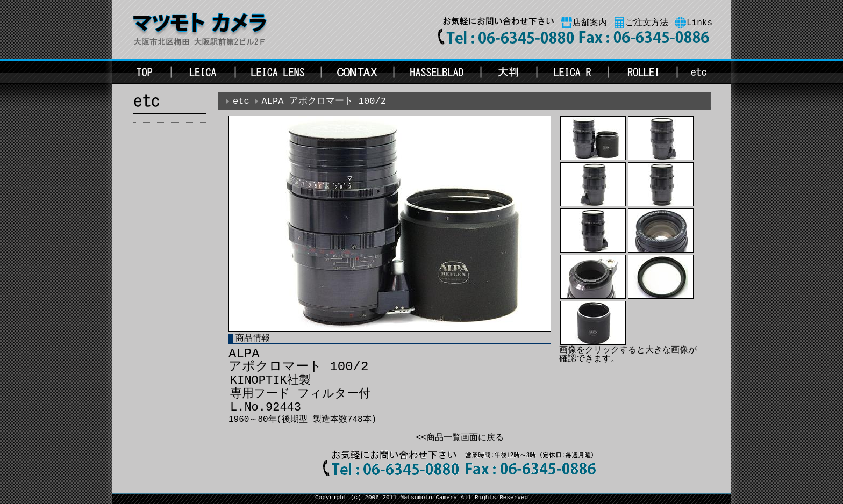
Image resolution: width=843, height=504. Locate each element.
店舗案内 (590, 23)
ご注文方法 (647, 23)
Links (699, 23)
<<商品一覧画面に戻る (459, 438)
